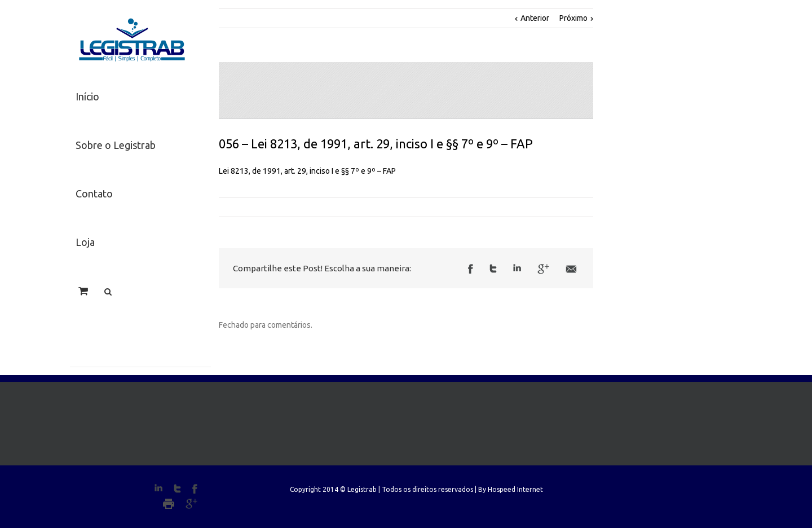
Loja (85, 242)
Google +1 (543, 269)
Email (571, 269)
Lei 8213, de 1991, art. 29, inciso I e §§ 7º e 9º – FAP (307, 171)
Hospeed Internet (515, 489)
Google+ (191, 504)
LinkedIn (517, 268)
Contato (94, 193)
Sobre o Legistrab (116, 145)
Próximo (573, 18)
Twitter (493, 269)
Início (87, 96)
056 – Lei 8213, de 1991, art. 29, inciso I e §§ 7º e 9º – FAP (376, 144)
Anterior (535, 18)
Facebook (471, 269)
